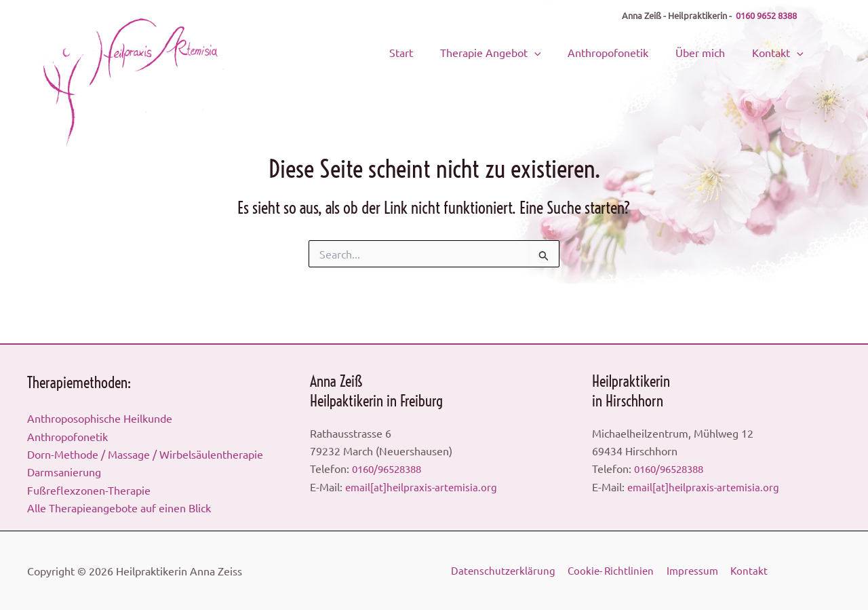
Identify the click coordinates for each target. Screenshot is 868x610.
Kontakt (781, 51)
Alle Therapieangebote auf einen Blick (119, 508)
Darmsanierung (64, 472)
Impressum (696, 571)
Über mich (712, 51)
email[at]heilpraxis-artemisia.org (423, 487)
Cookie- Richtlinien (613, 571)
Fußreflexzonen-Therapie (89, 490)
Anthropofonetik (630, 51)
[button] (566, 51)
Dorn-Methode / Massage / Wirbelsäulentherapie (145, 454)
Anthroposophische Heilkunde (100, 418)
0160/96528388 (391, 468)
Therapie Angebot (522, 51)
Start (442, 51)
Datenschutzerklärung (504, 571)
